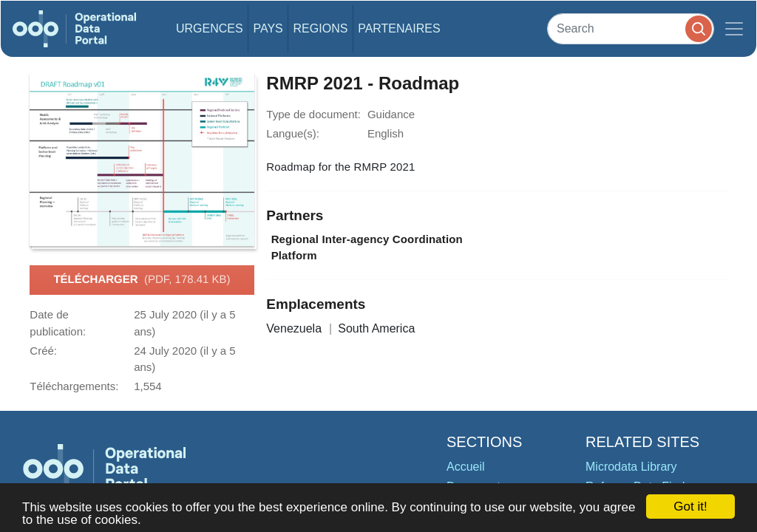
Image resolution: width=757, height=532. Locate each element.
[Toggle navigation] (734, 29)
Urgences (210, 28)
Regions (321, 28)
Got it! (690, 507)
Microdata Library (631, 467)
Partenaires (399, 28)
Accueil (466, 467)
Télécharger (142, 280)
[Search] (631, 28)
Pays (268, 28)
